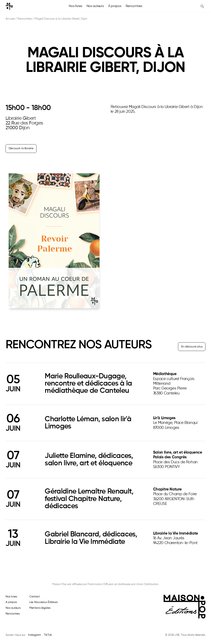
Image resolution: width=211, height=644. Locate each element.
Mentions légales (40, 608)
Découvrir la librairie (21, 148)
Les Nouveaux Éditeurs (43, 602)
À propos (115, 6)
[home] (9, 6)
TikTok (48, 635)
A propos (11, 602)
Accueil (10, 19)
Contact (35, 597)
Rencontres (134, 6)
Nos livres (75, 6)
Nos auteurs (95, 6)
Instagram (34, 635)
